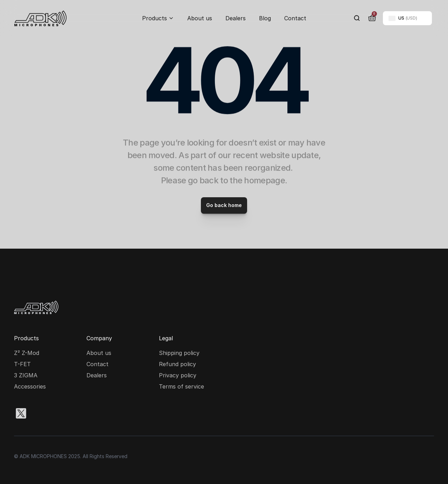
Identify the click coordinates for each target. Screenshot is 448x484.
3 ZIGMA (26, 375)
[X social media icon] (21, 413)
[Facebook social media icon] (66, 413)
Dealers (236, 18)
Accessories (30, 386)
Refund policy (177, 364)
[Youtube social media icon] (88, 413)
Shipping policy (179, 353)
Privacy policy (178, 375)
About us (200, 18)
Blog (265, 18)
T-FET (22, 364)
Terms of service (181, 386)
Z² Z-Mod (27, 353)
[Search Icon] (357, 18)
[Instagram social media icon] (43, 413)
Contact (295, 18)
